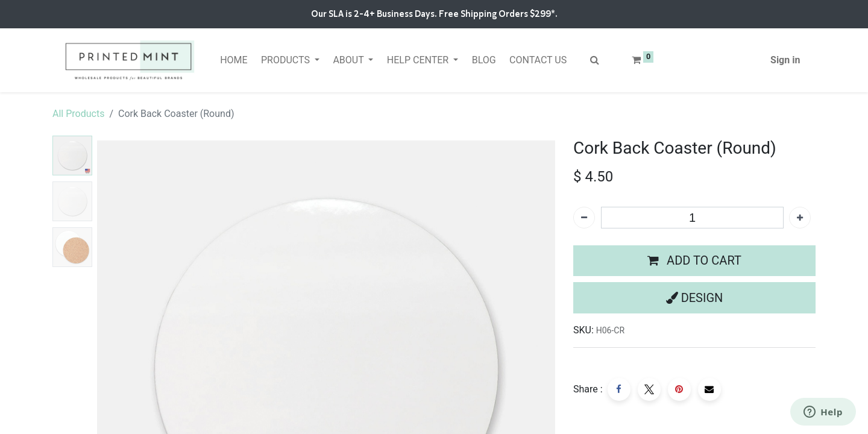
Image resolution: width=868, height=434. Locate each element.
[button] (694, 261)
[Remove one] (584, 218)
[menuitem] (234, 60)
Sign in (785, 60)
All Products (78, 114)
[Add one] (800, 218)
